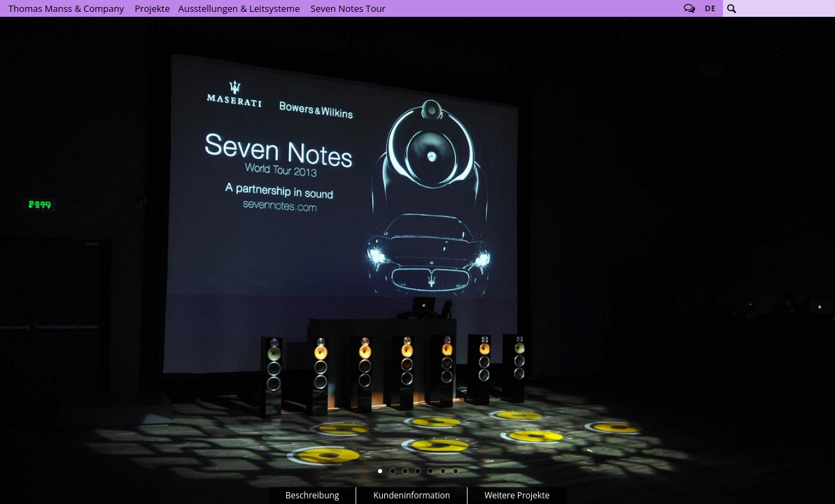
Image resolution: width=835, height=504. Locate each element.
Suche (731, 8)
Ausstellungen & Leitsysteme (239, 8)
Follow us (689, 8)
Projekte (152, 8)
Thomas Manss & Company (66, 8)
